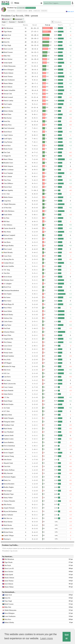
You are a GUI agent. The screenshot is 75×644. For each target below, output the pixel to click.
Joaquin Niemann (9, 508)
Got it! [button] (67, 637)
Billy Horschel (8, 473)
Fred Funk (7, 328)
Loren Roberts (8, 239)
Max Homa (7, 232)
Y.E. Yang (7, 270)
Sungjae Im (7, 156)
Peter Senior (7, 301)
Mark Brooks (8, 525)
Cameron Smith (9, 435)
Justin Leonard (8, 97)
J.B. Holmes (7, 349)
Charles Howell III (9, 228)
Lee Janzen (7, 380)
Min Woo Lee (8, 518)
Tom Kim (7, 273)
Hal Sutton (7, 297)
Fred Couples (8, 104)
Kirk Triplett (8, 294)
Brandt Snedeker (9, 356)
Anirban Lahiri (8, 449)
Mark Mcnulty (8, 252)
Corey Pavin (8, 256)
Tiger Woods (8, 32)
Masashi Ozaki (8, 463)
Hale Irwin (7, 370)
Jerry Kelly (7, 360)
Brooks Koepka (9, 404)
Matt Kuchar (8, 118)
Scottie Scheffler (9, 266)
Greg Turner (7, 325)
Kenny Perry (8, 125)
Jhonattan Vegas (9, 494)
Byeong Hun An (9, 259)
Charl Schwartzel (9, 128)
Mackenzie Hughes (10, 477)
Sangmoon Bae (8, 339)
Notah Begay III (9, 304)
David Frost (7, 287)
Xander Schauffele (9, 90)
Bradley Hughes (9, 487)
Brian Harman (8, 522)
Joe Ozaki (7, 408)
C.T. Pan (6, 397)
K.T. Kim (7, 411)
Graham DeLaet (9, 263)
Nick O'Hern (8, 308)
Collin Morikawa (9, 211)
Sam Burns (7, 242)
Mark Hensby (8, 429)
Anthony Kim (8, 318)
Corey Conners (8, 387)
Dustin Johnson (8, 73)
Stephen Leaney (9, 439)
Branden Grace (8, 163)
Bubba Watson (8, 197)
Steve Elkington (9, 70)
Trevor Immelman (9, 446)
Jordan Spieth (8, 63)
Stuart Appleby (8, 190)
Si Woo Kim (8, 208)
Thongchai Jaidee (9, 422)
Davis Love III (8, 49)
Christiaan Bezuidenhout (11, 290)
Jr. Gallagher (8, 284)
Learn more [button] (46, 638)
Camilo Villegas (9, 535)
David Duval (8, 132)
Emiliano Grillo (9, 529)
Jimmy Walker (8, 498)
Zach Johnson (8, 87)
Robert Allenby (8, 111)
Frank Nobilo (8, 215)
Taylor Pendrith (8, 390)
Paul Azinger (8, 491)
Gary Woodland (9, 432)
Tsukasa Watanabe (9, 501)
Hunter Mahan (8, 83)
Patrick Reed (8, 187)
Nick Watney (8, 342)
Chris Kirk (7, 466)
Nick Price (7, 107)
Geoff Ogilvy (8, 139)
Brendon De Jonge (9, 366)
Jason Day (7, 121)
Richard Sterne (8, 532)
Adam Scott (7, 35)
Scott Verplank (8, 173)
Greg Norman (8, 142)
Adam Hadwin (8, 394)
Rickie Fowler (8, 149)
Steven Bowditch (9, 484)
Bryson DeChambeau (10, 511)
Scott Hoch (7, 146)
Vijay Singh (7, 45)
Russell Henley (8, 315)
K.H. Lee (7, 373)
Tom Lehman (8, 176)
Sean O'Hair (7, 335)
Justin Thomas (8, 76)
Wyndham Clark (9, 425)
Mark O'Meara (8, 159)
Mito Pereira (8, 504)
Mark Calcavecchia (10, 384)
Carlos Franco (8, 321)
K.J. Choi (7, 194)
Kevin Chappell (9, 453)
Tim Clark (7, 152)
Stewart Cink (8, 94)
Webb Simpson (8, 166)
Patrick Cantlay (8, 101)
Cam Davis (7, 377)
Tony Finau (7, 180)
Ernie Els (7, 42)
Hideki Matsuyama (10, 66)
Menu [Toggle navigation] (15, 3)
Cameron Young (9, 456)
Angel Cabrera (8, 135)
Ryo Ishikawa (8, 225)
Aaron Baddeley (9, 442)
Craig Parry (7, 201)
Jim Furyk (7, 38)
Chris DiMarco (8, 183)
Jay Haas (6, 218)
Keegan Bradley (9, 246)
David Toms (7, 114)
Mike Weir (7, 56)
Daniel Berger (8, 401)
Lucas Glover (8, 346)
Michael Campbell (9, 235)
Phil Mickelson (8, 28)
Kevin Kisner (8, 277)
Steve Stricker (8, 59)
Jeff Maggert (8, 363)
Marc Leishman (9, 170)
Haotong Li (7, 539)
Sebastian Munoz (9, 332)
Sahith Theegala (9, 418)
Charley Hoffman (9, 470)
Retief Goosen (8, 52)
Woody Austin (8, 353)
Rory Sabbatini (8, 515)
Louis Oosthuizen (9, 80)
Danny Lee (7, 480)
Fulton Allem (8, 415)
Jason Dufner (8, 311)
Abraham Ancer (9, 280)
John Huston (8, 460)
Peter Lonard (8, 249)
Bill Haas (7, 221)
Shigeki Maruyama (10, 204)
